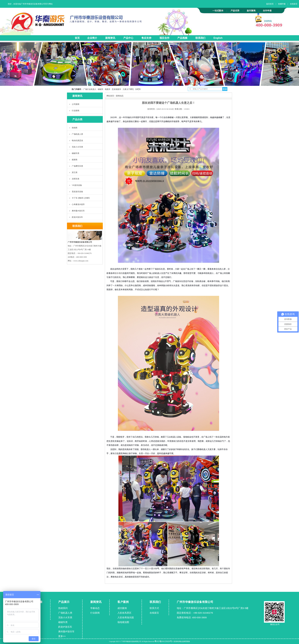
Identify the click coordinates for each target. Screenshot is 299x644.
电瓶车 (107, 89)
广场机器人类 (77, 134)
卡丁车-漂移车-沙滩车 (81, 198)
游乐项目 (119, 273)
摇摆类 (75, 160)
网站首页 (110, 96)
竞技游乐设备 (77, 192)
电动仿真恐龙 (77, 141)
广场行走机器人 (90, 89)
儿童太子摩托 (127, 89)
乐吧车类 (76, 179)
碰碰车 (100, 89)
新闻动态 (120, 96)
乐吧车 (137, 89)
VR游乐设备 (77, 185)
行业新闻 (76, 111)
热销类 (75, 128)
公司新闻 (76, 104)
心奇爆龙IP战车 (78, 204)
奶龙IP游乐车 (77, 217)
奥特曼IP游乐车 (78, 211)
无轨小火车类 (77, 147)
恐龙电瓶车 (116, 89)
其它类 (75, 172)
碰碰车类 (76, 153)
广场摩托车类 (77, 166)
